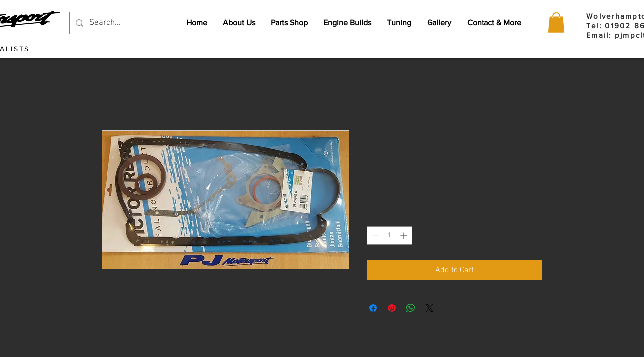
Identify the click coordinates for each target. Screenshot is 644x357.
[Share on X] (429, 308)
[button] (556, 23)
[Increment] (404, 235)
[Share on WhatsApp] (411, 308)
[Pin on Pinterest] (392, 308)
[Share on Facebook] (373, 308)
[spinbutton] (389, 235)
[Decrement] (374, 235)
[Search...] (121, 23)
